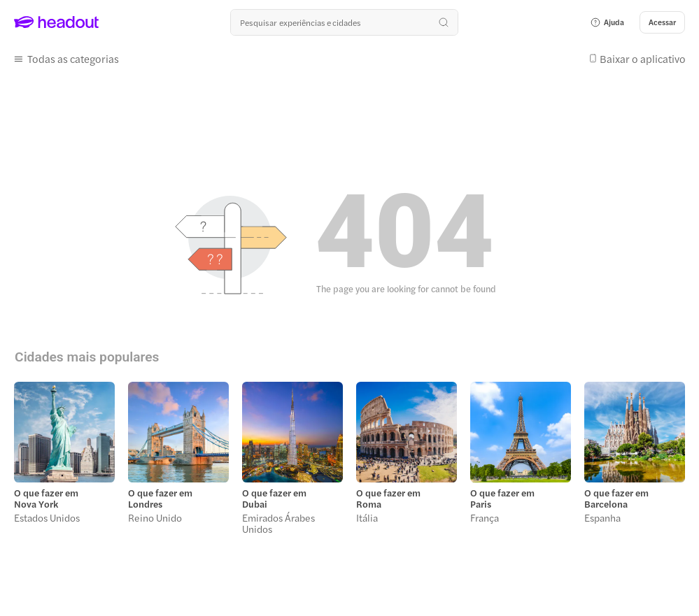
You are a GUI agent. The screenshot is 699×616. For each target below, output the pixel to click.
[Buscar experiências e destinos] (344, 22)
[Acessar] (662, 22)
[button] (607, 22)
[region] (349, 462)
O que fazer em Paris (502, 499)
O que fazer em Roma (388, 499)
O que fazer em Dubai (274, 499)
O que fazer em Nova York (46, 499)
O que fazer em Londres (160, 499)
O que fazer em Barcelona (616, 499)
